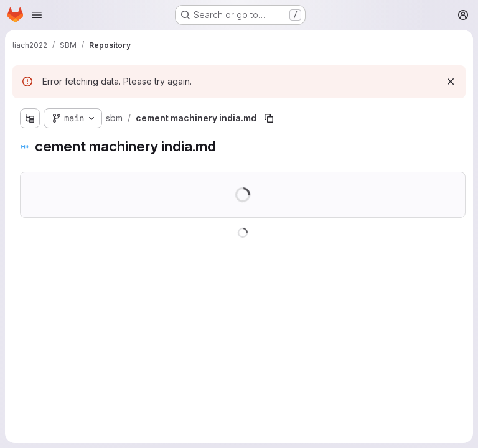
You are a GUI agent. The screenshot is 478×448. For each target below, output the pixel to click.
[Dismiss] (451, 82)
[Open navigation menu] (37, 15)
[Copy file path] (269, 118)
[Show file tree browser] (30, 118)
